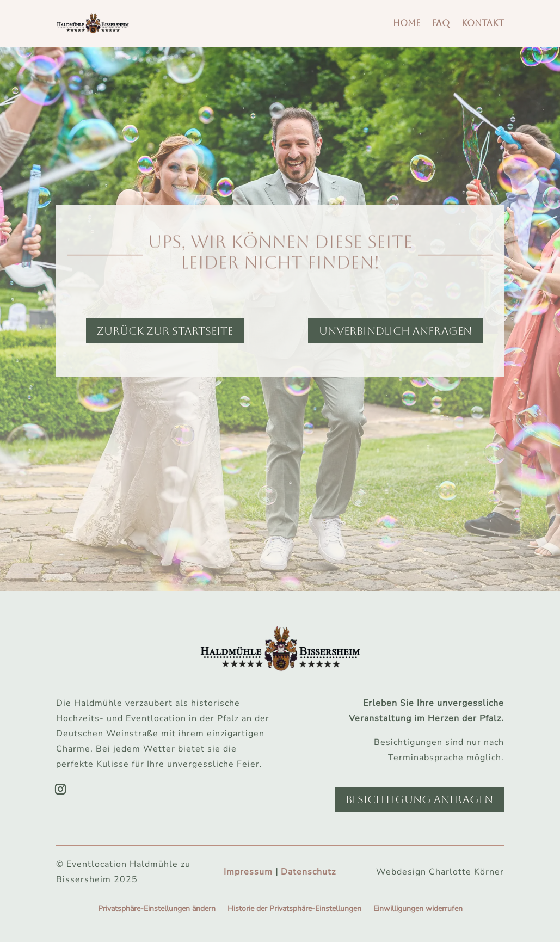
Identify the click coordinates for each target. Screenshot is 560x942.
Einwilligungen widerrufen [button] (418, 909)
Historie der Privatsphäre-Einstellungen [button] (294, 909)
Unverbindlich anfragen (395, 331)
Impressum (248, 872)
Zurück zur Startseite (165, 331)
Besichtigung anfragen (419, 799)
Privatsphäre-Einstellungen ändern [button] (157, 909)
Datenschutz (308, 872)
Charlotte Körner (466, 872)
